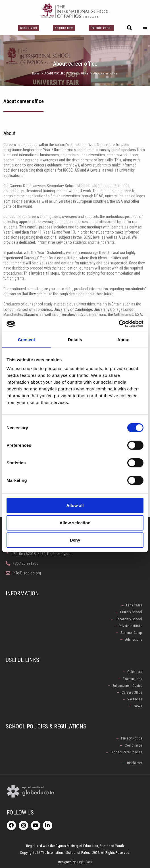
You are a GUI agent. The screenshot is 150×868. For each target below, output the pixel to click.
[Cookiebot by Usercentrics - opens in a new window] (119, 324)
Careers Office (79, 73)
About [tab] (124, 339)
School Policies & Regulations (46, 726)
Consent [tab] (27, 339)
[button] (130, 28)
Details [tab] (75, 339)
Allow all (75, 505)
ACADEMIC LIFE (55, 73)
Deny (75, 540)
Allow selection (75, 523)
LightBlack (85, 862)
